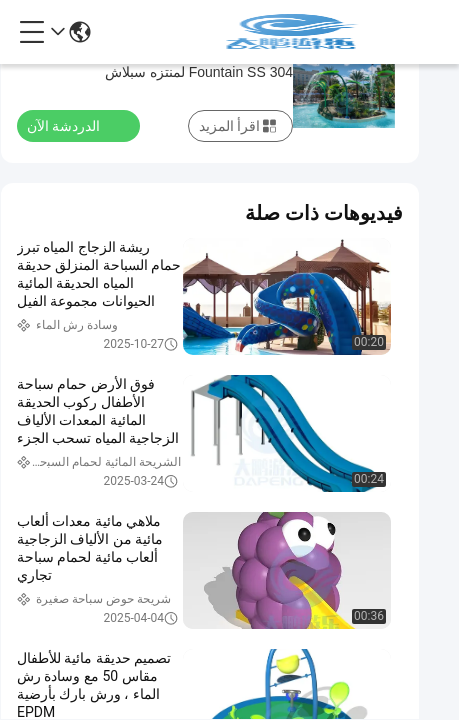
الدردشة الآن (75, 125)
